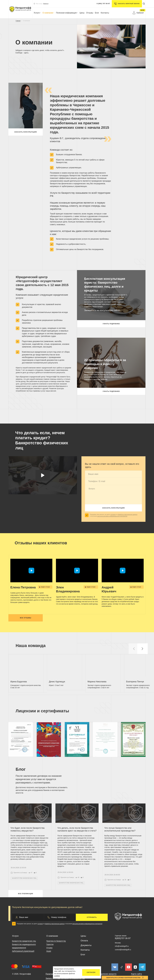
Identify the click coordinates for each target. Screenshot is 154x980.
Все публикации (26, 912)
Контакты (105, 13)
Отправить (92, 936)
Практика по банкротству (56, 960)
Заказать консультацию (26, 133)
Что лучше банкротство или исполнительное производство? (122, 842)
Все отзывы (26, 622)
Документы (86, 964)
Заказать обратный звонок (126, 4)
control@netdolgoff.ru (123, 968)
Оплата (84, 959)
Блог (97, 13)
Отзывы (90, 13)
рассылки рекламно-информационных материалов (112, 516)
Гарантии (50, 963)
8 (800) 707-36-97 (102, 4)
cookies (57, 976)
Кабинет (138, 13)
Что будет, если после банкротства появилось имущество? (29, 842)
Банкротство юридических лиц (24, 960)
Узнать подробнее (111, 324)
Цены (82, 13)
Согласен (91, 972)
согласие (113, 514)
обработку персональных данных (128, 514)
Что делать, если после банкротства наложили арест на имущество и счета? (77, 844)
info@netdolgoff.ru (122, 965)
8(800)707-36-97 (123, 957)
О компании (48, 13)
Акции (49, 970)
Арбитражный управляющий (23, 970)
